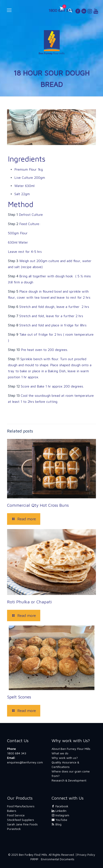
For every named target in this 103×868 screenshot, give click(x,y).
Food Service (16, 815)
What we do (60, 753)
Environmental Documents (58, 859)
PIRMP (34, 859)
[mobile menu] (9, 10)
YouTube (59, 820)
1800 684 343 (17, 753)
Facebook (60, 806)
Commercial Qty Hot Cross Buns (38, 505)
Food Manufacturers (21, 806)
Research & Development (69, 780)
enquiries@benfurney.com (25, 762)
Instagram (60, 815)
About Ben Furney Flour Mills (71, 749)
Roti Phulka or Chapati (29, 602)
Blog (57, 824)
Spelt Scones (19, 697)
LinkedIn (59, 811)
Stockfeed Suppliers (21, 820)
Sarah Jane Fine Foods (22, 824)
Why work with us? (65, 758)
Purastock (14, 829)
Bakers (12, 811)
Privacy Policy (86, 855)
